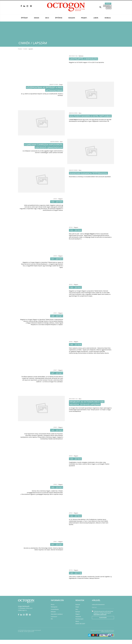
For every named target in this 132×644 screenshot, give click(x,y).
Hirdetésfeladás (55, 609)
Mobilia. (108, 18)
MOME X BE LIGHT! (80, 624)
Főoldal (20, 49)
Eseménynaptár (79, 619)
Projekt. (84, 18)
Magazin (72, 18)
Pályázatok (78, 617)
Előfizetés (108, 4)
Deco (47, 18)
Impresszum (54, 617)
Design (37, 18)
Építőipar (59, 18)
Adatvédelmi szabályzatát (100, 614)
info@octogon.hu (22, 610)
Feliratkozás (103, 618)
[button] (100, 7)
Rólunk (53, 605)
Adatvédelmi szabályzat (57, 614)
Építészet (24, 18)
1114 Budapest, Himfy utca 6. (25, 608)
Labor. (96, 18)
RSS (52, 619)
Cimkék (25, 49)
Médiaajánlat (107, 6)
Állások (109, 8)
